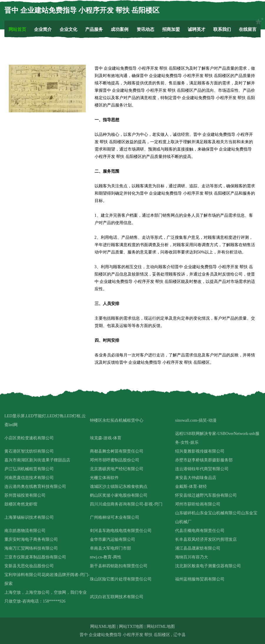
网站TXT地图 (131, 627)
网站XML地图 (103, 627)
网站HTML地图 (161, 627)
